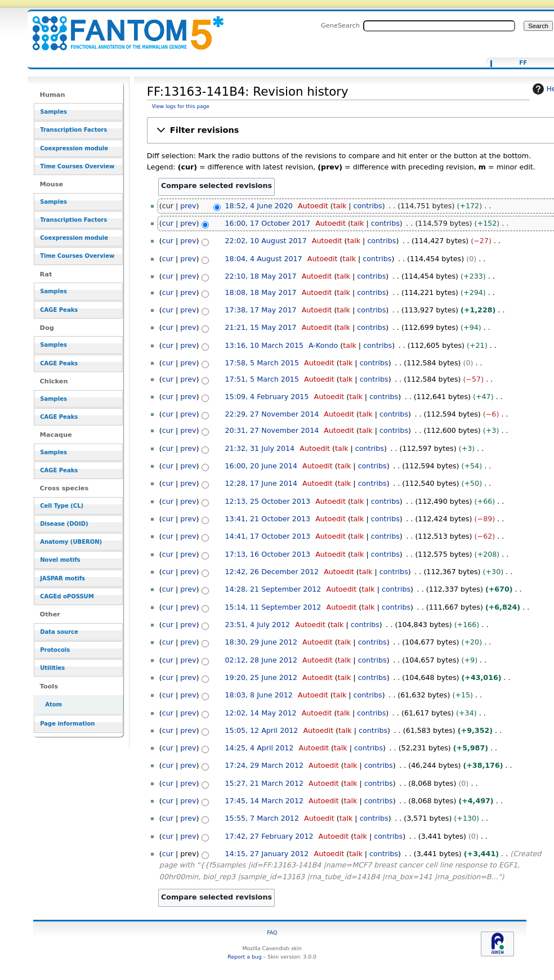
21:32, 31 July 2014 (260, 448)
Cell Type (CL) (62, 506)
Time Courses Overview (77, 166)
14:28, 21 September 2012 (273, 589)
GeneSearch (340, 25)
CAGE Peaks (59, 310)
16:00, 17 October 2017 (268, 223)
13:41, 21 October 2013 (268, 519)
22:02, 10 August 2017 (266, 241)
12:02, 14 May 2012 (261, 713)
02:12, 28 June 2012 (261, 660)
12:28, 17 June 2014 (261, 483)
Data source (59, 632)
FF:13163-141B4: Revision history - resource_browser (121, 27)
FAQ (272, 932)
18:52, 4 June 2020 (259, 206)
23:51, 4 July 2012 (258, 625)
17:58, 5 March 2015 (262, 363)
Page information (67, 724)
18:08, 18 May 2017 (261, 292)
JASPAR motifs (62, 578)
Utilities (52, 668)
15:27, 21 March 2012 (264, 783)
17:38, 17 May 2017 (261, 310)
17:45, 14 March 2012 (264, 801)
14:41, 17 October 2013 (268, 536)
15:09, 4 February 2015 (267, 397)
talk (340, 206)
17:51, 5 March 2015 (262, 379)
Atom (53, 704)
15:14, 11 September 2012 (273, 607)
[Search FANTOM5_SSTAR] (439, 26)
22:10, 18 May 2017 (261, 276)
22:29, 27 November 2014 (272, 414)
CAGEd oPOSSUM (67, 596)
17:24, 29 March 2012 (264, 765)
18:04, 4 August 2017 (264, 259)
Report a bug (244, 957)
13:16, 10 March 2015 (264, 345)
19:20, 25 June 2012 (261, 677)
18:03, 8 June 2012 (259, 695)
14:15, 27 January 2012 (267, 854)
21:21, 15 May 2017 (261, 327)
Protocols (55, 650)
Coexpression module (74, 148)
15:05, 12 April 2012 (262, 730)
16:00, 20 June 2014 (261, 466)
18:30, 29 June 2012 (261, 642)
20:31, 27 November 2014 (272, 430)
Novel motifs (60, 560)
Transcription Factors (73, 130)
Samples (53, 112)
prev (188, 206)
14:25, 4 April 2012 (260, 748)
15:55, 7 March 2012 (262, 818)
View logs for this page (181, 106)
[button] (354, 130)
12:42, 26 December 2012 (272, 572)
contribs (368, 206)
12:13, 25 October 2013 (268, 501)
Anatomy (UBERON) (71, 542)
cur (168, 223)
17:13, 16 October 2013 (268, 554)
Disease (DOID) (64, 524)
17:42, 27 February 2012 (269, 836)
